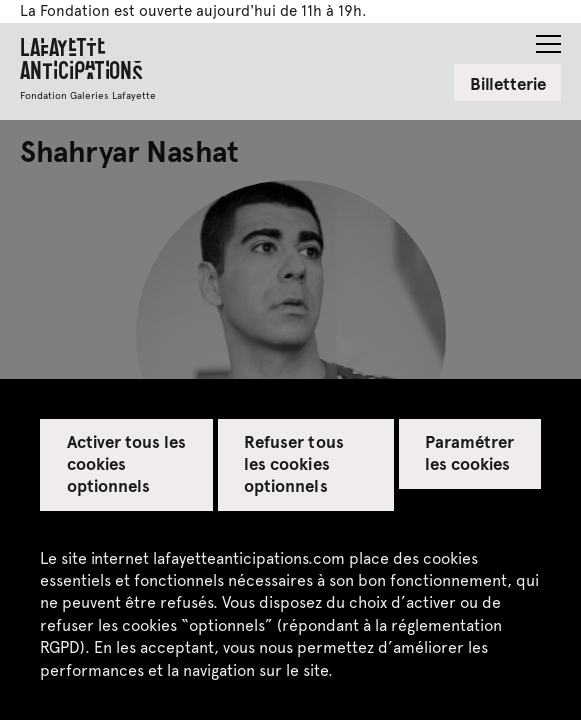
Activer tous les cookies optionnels (127, 463)
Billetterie (508, 83)
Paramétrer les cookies (469, 452)
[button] (548, 38)
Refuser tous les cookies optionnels (293, 463)
